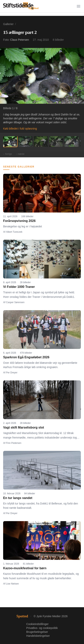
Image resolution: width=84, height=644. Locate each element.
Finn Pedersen (14, 443)
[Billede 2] (26, 141)
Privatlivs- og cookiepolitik (42, 628)
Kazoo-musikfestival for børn (25, 568)
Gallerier (8, 24)
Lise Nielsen (12, 584)
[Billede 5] (71, 141)
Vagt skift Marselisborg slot (24, 427)
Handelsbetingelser (38, 636)
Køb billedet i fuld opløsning (20, 129)
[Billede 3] (41, 141)
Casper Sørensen (15, 302)
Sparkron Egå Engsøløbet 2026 (26, 357)
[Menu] (79, 6)
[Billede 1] (10, 141)
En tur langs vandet (18, 498)
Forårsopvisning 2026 (19, 221)
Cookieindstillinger (37, 624)
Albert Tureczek (14, 232)
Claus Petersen (20, 40)
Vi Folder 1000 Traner (19, 287)
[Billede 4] (56, 141)
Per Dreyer (12, 373)
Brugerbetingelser (37, 632)
